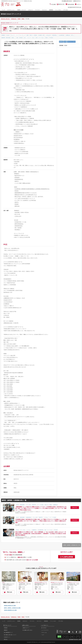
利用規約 (6, 628)
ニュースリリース (45, 630)
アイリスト (38, 10)
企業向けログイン (77, 1)
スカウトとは (44, 632)
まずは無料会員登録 (67, 557)
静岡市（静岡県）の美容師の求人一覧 (72, 545)
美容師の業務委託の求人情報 (10, 610)
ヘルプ (43, 635)
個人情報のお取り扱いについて (10, 635)
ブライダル (66, 10)
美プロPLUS (44, 628)
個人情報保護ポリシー (8, 632)
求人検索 (53, 4)
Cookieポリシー (7, 637)
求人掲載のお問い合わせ (67, 1)
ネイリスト (45, 10)
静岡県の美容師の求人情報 (10, 606)
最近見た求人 (61, 4)
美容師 (19, 621)
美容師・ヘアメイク (22, 10)
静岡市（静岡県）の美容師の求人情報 (12, 608)
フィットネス (58, 10)
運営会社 (6, 639)
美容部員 (51, 10)
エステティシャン (11, 10)
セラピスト (31, 10)
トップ (3, 10)
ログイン (78, 4)
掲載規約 (6, 630)
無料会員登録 (70, 4)
